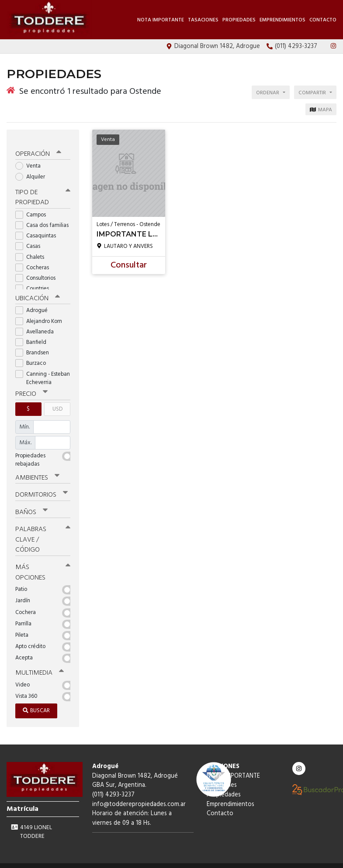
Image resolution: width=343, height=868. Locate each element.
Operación (38, 148)
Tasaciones (203, 20)
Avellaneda (37, 324)
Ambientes (37, 470)
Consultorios (38, 271)
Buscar (36, 701)
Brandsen (35, 345)
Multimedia (39, 663)
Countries (35, 282)
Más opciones (43, 563)
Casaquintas (38, 229)
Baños (31, 504)
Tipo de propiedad (43, 190)
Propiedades (239, 20)
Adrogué (34, 304)
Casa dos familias (43, 218)
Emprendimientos (282, 20)
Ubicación (37, 291)
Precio (31, 387)
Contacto (323, 20)
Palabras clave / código (43, 531)
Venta (31, 160)
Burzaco (33, 356)
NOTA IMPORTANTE (161, 20)
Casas (31, 239)
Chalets (33, 250)
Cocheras (35, 260)
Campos (33, 208)
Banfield (34, 335)
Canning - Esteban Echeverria (43, 371)
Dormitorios (41, 487)
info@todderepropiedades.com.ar (139, 794)
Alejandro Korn (42, 314)
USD (57, 402)
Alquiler (33, 170)
